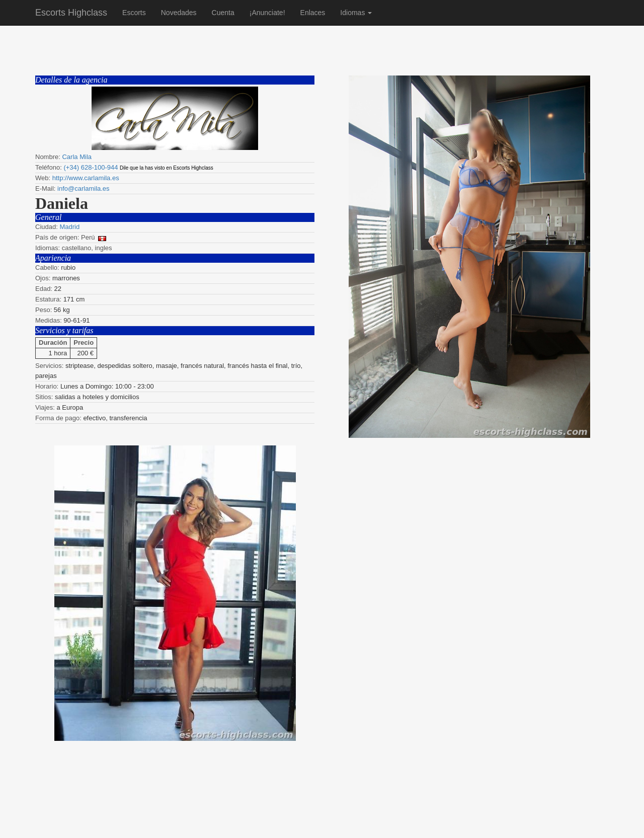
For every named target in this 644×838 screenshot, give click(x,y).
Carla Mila (77, 157)
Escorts (134, 13)
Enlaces (313, 13)
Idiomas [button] (356, 13)
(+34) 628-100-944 (91, 167)
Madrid (69, 227)
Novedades (179, 13)
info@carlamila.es (84, 188)
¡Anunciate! (267, 13)
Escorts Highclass (71, 13)
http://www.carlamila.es (86, 178)
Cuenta (223, 13)
